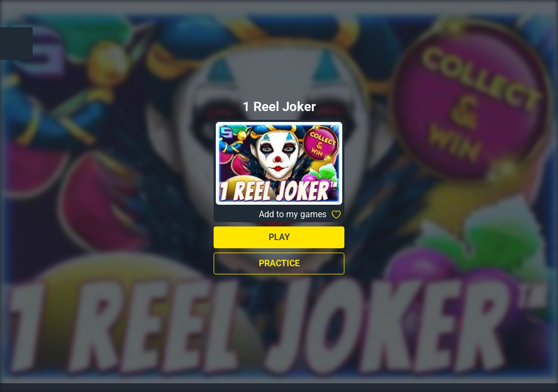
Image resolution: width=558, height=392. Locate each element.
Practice (279, 263)
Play (279, 237)
